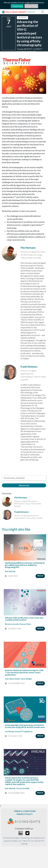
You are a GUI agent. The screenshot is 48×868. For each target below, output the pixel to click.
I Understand (17, 6)
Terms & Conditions (25, 811)
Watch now (24, 485)
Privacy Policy (31, 6)
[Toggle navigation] (43, 12)
